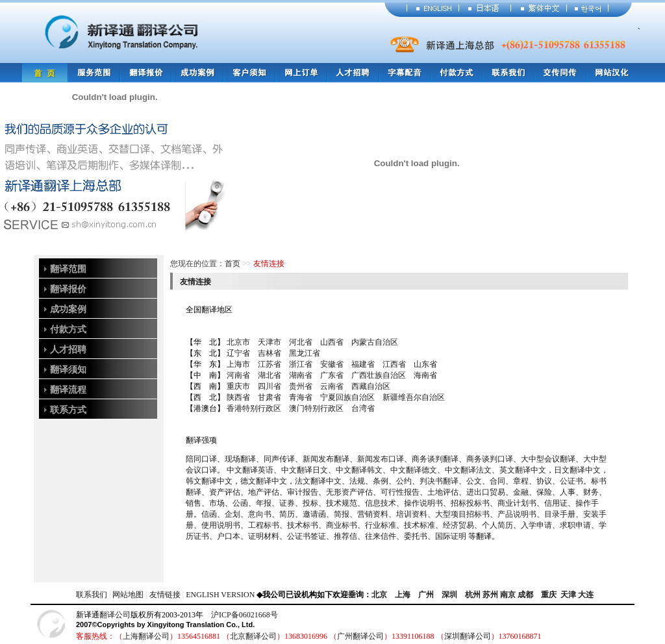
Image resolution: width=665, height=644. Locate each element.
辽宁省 (238, 353)
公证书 (571, 481)
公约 (404, 481)
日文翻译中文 (577, 470)
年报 (264, 503)
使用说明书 (221, 525)
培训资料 (412, 514)
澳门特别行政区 (316, 408)
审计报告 (303, 492)
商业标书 (342, 525)
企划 (232, 514)
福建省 (363, 364)
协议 (544, 481)
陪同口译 (201, 459)
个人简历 (497, 525)
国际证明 (451, 536)
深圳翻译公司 (468, 636)
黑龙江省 (305, 353)
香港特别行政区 (254, 408)
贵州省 (301, 386)
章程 (521, 481)
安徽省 (332, 364)
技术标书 (303, 525)
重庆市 (238, 386)
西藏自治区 (371, 386)
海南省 (425, 375)
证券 (287, 503)
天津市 (270, 342)
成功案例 (68, 309)
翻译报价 (68, 289)
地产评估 (264, 492)
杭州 (473, 595)
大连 (586, 595)
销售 (194, 503)
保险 (544, 492)
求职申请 (575, 525)
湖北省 (270, 375)
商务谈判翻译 (435, 459)
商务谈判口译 (490, 459)
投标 (310, 503)
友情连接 (195, 282)
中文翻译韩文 (359, 470)
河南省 (238, 375)
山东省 (425, 364)
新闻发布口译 (381, 459)
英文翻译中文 (523, 470)
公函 (240, 503)
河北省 (301, 342)
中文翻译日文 (305, 470)
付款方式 (68, 329)
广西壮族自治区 (379, 375)
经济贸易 (458, 525)
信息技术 (381, 503)
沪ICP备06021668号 (245, 615)
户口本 (229, 536)
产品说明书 (517, 514)
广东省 (332, 375)
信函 (209, 514)
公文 (474, 481)
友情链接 (165, 595)
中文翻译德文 (414, 470)
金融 (521, 492)
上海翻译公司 (146, 636)
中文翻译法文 (468, 470)
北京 (379, 595)
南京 (508, 595)
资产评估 (225, 492)
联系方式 (68, 410)
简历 (287, 514)
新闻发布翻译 (326, 459)
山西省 (332, 342)
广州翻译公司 (360, 636)
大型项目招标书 (462, 514)
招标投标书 (470, 503)
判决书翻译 (439, 481)
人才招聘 (68, 350)
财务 (591, 492)
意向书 (260, 514)
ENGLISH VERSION (220, 595)
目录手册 (560, 514)
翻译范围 (68, 269)
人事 (568, 492)
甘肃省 (270, 397)
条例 (381, 481)
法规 (357, 481)
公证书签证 (307, 536)
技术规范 (342, 503)
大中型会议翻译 (548, 459)
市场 (217, 503)
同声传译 (279, 459)
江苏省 (270, 364)
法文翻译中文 (318, 481)
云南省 (332, 386)
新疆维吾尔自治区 (414, 397)
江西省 (394, 364)
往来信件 (381, 536)
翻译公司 (115, 615)
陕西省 (238, 397)
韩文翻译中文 (209, 481)
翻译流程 (68, 390)
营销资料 (373, 514)
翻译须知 (68, 370)
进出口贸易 (486, 492)
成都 (525, 595)
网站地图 (128, 595)
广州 (426, 595)
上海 (403, 595)
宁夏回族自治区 (347, 397)
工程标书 (264, 525)
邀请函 (314, 514)
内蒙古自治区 (375, 342)
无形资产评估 (349, 492)
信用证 (556, 503)
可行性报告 (400, 492)
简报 (342, 514)
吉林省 (270, 353)
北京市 (238, 342)
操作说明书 (423, 503)
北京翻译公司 (253, 636)
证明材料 (264, 536)
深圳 (449, 595)
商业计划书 (517, 503)
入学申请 (536, 525)
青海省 (301, 397)
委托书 (416, 536)
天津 (568, 595)
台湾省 (363, 408)
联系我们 (92, 595)
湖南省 (301, 375)
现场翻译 (240, 459)
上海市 (238, 364)
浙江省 (301, 364)
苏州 (490, 595)
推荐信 (345, 536)
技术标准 (420, 525)
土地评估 (443, 492)
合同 (497, 481)
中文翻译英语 (250, 470)
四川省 (270, 386)
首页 (232, 264)
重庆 (549, 595)
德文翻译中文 (264, 481)
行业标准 (381, 525)
